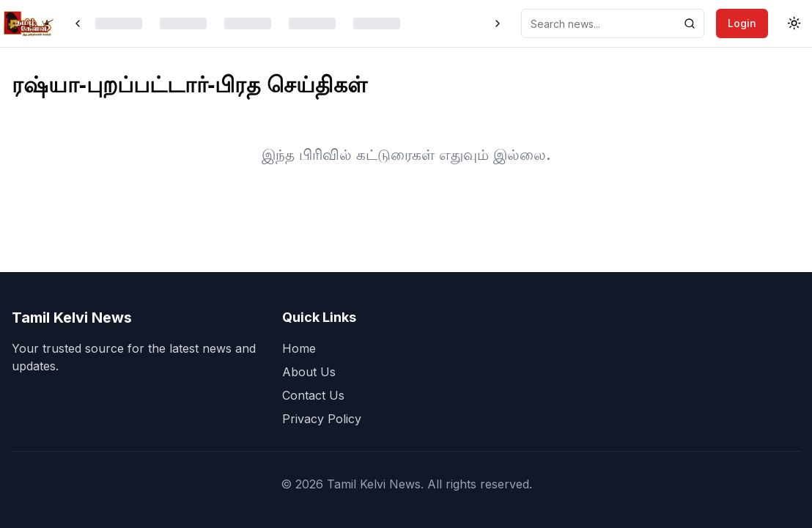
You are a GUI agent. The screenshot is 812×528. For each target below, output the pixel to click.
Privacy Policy (322, 419)
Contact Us (313, 395)
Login (742, 23)
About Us (309, 372)
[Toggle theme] (794, 23)
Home (299, 348)
